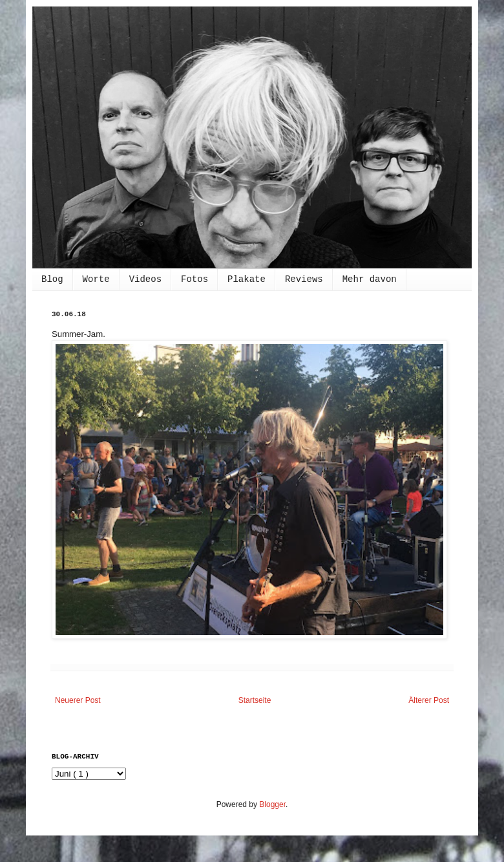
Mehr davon (370, 279)
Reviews (304, 279)
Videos (145, 279)
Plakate (247, 279)
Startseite (255, 700)
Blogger (272, 804)
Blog (52, 279)
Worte (96, 279)
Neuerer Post (78, 700)
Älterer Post (429, 700)
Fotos (194, 279)
